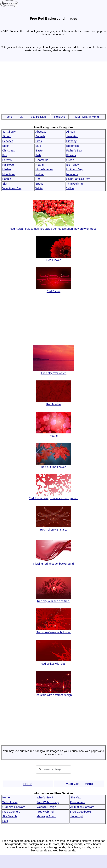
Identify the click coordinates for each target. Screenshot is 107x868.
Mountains (9, 174)
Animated (72, 136)
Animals (40, 136)
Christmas (9, 151)
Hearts (39, 165)
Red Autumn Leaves (53, 465)
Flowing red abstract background (53, 562)
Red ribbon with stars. (53, 528)
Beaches (8, 141)
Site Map (76, 797)
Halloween (9, 165)
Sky (5, 184)
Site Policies (38, 117)
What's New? (45, 797)
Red (38, 179)
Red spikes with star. (53, 662)
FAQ (5, 821)
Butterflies (73, 146)
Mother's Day (74, 169)
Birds (39, 141)
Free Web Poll (45, 812)
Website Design (46, 807)
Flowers (71, 155)
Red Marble (53, 403)
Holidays (60, 117)
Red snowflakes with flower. (53, 631)
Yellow (70, 188)
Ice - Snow (73, 165)
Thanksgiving (75, 184)
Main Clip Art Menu (87, 117)
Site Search (10, 816)
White (39, 188)
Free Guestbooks (81, 812)
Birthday (71, 141)
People (7, 179)
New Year (72, 174)
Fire (5, 155)
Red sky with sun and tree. (53, 599)
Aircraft (7, 136)
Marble (7, 169)
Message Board (46, 816)
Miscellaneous (44, 169)
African (71, 132)
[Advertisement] (54, 88)
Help (20, 117)
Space (39, 184)
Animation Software (82, 807)
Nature (40, 174)
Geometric (42, 160)
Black (6, 146)
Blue (38, 146)
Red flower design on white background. (53, 497)
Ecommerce (78, 802)
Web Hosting (10, 802)
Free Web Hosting (48, 802)
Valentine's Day (12, 188)
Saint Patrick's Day (78, 179)
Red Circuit (53, 290)
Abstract (40, 132)
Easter (39, 151)
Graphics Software (14, 807)
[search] (53, 770)
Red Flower (53, 258)
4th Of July (9, 132)
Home (8, 117)
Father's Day (74, 151)
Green (70, 160)
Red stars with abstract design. (53, 693)
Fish (38, 155)
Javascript (76, 816)
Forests (7, 160)
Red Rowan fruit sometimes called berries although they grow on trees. (53, 227)
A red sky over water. (53, 371)
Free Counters (11, 812)
